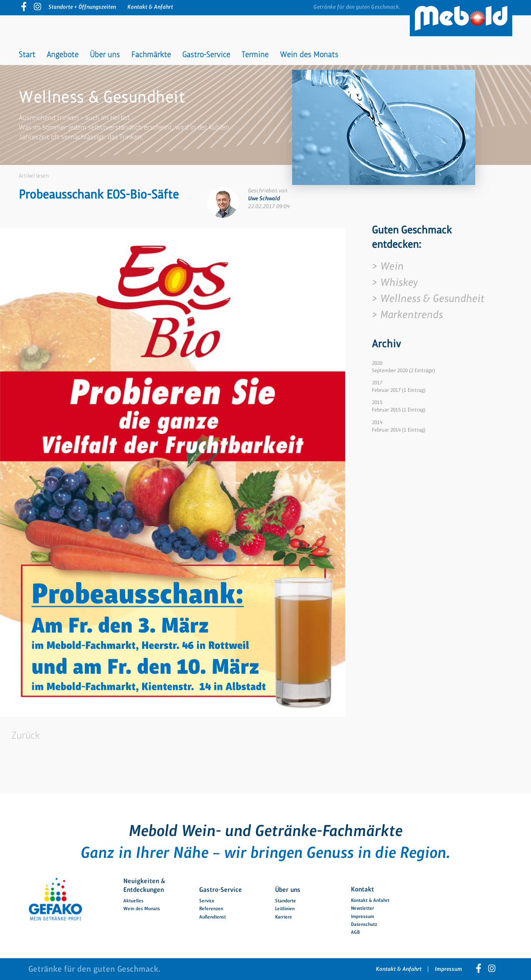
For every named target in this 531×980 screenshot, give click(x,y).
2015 (377, 402)
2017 (377, 383)
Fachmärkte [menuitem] (151, 55)
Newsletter (363, 908)
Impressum (363, 916)
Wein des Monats (142, 908)
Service (207, 901)
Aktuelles (133, 901)
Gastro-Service (221, 889)
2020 (377, 363)
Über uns (288, 889)
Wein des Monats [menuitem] (309, 55)
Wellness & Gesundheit (432, 298)
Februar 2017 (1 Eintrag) (399, 390)
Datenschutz (364, 924)
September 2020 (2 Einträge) (403, 370)
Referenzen (211, 908)
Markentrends (412, 314)
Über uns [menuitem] (105, 55)
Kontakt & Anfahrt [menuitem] (150, 7)
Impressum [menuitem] (448, 969)
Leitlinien (285, 908)
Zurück (26, 735)
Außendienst (213, 917)
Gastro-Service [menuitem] (206, 55)
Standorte (286, 901)
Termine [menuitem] (255, 55)
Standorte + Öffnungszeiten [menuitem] (82, 7)
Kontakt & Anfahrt (370, 900)
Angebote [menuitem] (63, 55)
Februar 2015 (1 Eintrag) (399, 410)
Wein (392, 266)
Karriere (284, 917)
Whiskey (399, 282)
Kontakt (363, 889)
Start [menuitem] (27, 55)
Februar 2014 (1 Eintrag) (399, 429)
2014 (377, 422)
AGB (355, 932)
